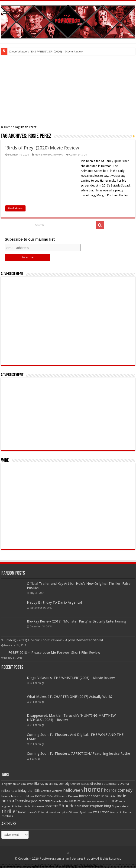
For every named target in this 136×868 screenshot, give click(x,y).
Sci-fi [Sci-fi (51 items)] (31, 806)
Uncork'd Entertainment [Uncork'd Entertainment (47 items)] (41, 812)
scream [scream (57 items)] (39, 806)
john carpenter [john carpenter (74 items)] (42, 801)
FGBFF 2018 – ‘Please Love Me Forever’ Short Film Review (54, 653)
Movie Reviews (43, 155)
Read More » (15, 208)
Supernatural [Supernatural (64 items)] (121, 806)
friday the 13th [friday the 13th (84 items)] (29, 791)
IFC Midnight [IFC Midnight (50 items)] (108, 796)
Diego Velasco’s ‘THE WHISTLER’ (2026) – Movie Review (46, 51)
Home (6, 127)
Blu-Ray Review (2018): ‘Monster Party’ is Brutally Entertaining (77, 621)
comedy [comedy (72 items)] (64, 784)
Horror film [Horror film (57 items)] (9, 796)
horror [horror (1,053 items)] (93, 789)
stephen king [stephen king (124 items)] (100, 806)
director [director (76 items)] (96, 784)
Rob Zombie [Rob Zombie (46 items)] (20, 807)
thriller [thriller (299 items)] (9, 811)
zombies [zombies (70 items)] (7, 816)
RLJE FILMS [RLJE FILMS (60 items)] (112, 801)
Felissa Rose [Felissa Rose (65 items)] (9, 791)
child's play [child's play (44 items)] (52, 784)
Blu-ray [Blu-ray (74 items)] (39, 784)
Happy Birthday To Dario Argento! (55, 602)
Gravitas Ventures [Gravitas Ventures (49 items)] (52, 791)
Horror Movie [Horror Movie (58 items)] (26, 796)
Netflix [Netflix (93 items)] (75, 801)
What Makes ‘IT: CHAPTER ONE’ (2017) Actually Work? (70, 697)
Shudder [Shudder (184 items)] (68, 806)
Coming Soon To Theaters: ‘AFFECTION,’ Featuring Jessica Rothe (78, 754)
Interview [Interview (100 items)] (23, 801)
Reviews (58, 155)
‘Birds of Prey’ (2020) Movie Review (42, 148)
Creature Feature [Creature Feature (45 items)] (80, 784)
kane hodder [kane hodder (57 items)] (60, 801)
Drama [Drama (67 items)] (124, 784)
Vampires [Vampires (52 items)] (63, 812)
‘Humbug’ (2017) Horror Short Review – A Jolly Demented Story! (52, 640)
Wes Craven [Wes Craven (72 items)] (101, 812)
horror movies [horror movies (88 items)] (46, 796)
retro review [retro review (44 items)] (88, 801)
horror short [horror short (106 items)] (89, 796)
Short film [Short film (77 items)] (52, 806)
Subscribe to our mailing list (30, 239)
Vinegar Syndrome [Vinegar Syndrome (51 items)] (81, 812)
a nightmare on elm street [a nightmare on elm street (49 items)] (17, 784)
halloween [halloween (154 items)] (73, 790)
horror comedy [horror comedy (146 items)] (118, 790)
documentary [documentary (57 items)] (110, 784)
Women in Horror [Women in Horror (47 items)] (121, 812)
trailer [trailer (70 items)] (22, 812)
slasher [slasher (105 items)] (83, 806)
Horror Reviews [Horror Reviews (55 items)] (68, 796)
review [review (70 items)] (100, 801)
